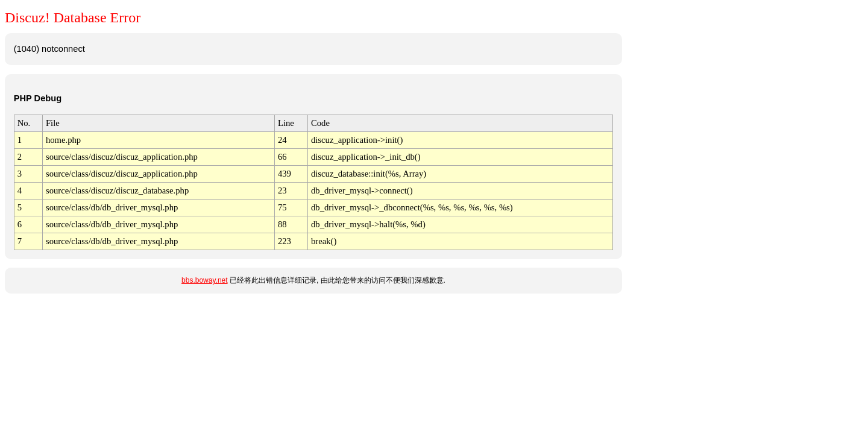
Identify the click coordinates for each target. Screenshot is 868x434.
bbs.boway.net (205, 280)
